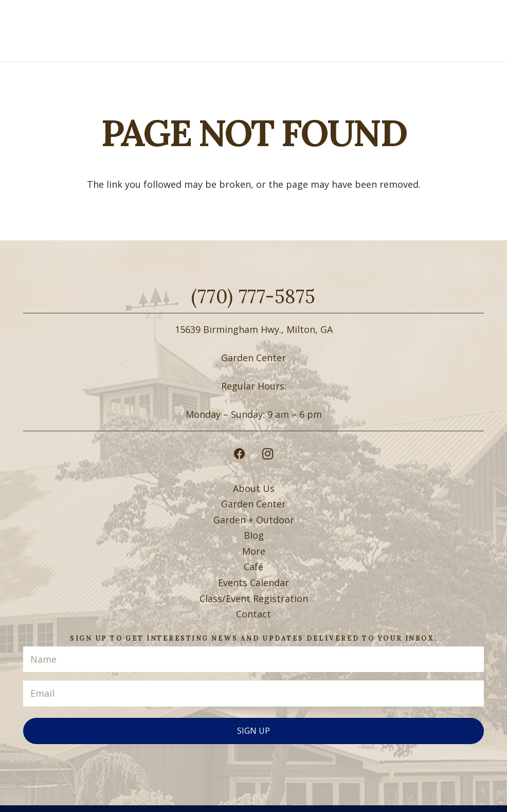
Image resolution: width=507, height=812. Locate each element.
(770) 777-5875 (253, 296)
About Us (254, 488)
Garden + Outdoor (254, 520)
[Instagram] (268, 454)
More (254, 551)
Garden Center (254, 504)
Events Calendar (254, 582)
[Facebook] (239, 454)
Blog (254, 535)
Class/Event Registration (254, 598)
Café (254, 567)
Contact (254, 614)
